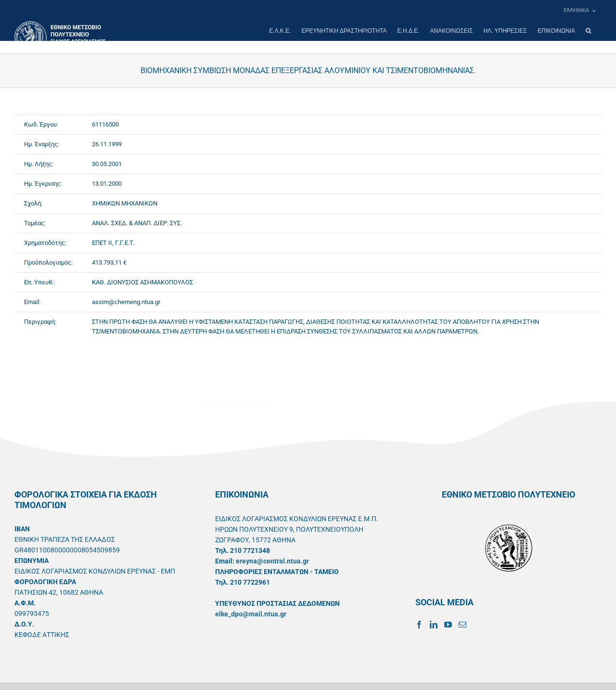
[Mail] (462, 625)
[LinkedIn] (434, 625)
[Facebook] (419, 625)
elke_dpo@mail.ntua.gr (251, 614)
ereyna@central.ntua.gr (272, 561)
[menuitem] (579, 11)
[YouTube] (448, 625)
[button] (588, 31)
